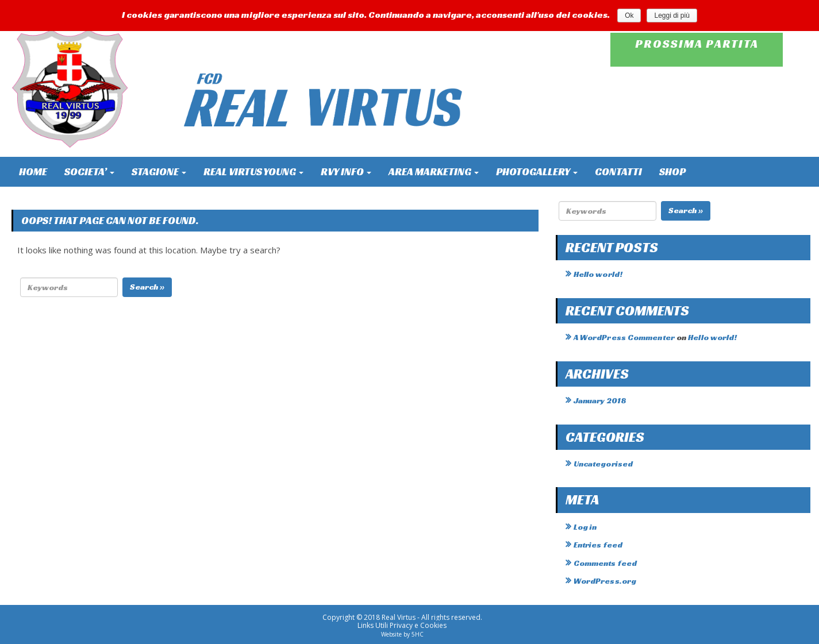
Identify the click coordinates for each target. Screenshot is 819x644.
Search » (147, 287)
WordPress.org (605, 581)
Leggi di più (672, 16)
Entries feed (598, 545)
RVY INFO (346, 171)
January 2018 (600, 400)
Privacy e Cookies (418, 625)
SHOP (672, 171)
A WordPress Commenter (624, 337)
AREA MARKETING (434, 171)
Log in (585, 527)
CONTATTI (618, 171)
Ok (629, 16)
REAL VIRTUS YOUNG (253, 171)
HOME (33, 171)
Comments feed (605, 563)
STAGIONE (159, 171)
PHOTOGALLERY (537, 171)
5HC (418, 634)
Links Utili (373, 625)
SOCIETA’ (89, 171)
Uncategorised (603, 464)
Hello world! (598, 274)
